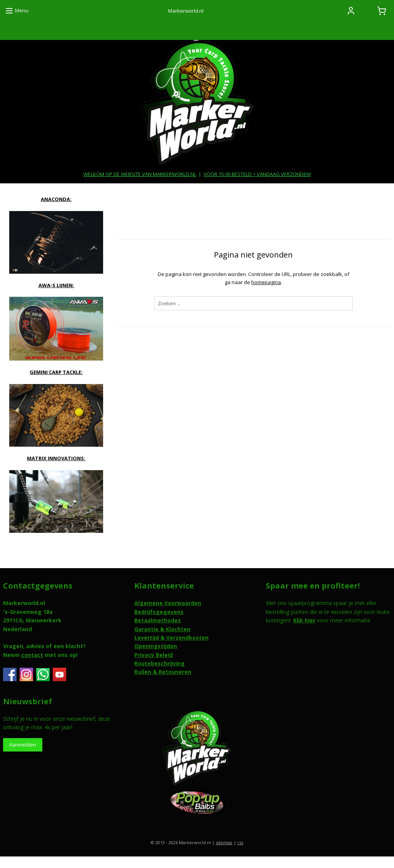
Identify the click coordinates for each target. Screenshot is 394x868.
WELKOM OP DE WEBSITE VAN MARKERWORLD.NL (140, 174)
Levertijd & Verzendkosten (171, 638)
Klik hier (304, 620)
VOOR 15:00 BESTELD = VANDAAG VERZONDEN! (257, 174)
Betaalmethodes (158, 620)
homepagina (266, 282)
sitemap (224, 842)
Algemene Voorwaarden (168, 603)
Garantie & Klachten (162, 629)
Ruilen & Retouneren (163, 672)
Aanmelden (23, 745)
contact (32, 655)
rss (240, 842)
